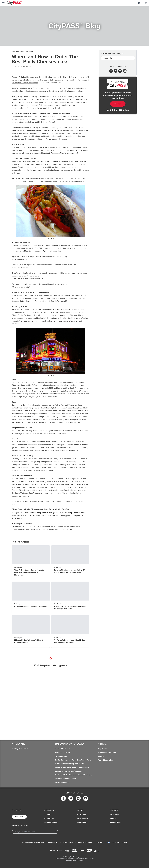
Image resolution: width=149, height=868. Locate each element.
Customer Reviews (51, 822)
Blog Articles (49, 818)
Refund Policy (53, 842)
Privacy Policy (68, 842)
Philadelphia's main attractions (25, 83)
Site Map (100, 842)
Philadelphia (29, 51)
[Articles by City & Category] (118, 58)
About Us (48, 815)
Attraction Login (115, 822)
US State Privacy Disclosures (33, 842)
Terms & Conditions (85, 842)
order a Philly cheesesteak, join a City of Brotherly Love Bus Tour (57, 513)
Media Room (82, 815)
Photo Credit (50, 238)
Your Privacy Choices (117, 842)
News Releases (83, 818)
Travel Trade (114, 815)
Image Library (82, 822)
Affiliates (113, 818)
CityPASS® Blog (18, 51)
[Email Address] (35, 832)
